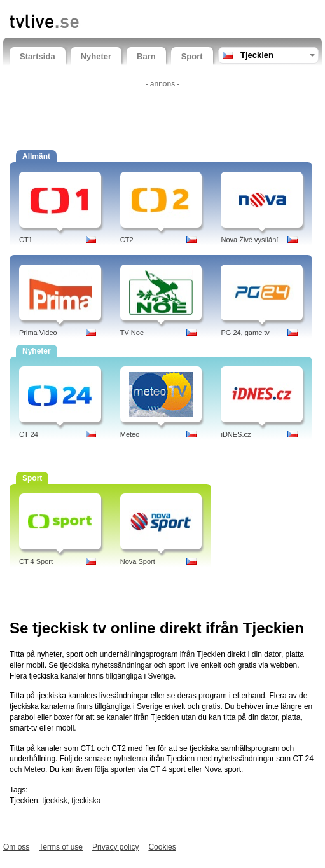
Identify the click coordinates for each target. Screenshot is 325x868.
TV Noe (132, 333)
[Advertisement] (163, 112)
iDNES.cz (236, 434)
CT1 (26, 240)
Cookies (162, 847)
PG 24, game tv (245, 333)
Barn (146, 56)
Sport (192, 56)
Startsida (38, 56)
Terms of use (61, 847)
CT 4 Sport (36, 561)
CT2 (127, 240)
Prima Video (38, 333)
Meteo (130, 434)
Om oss (16, 847)
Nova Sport (138, 561)
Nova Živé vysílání (249, 240)
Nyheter (96, 56)
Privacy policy (115, 847)
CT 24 (29, 434)
